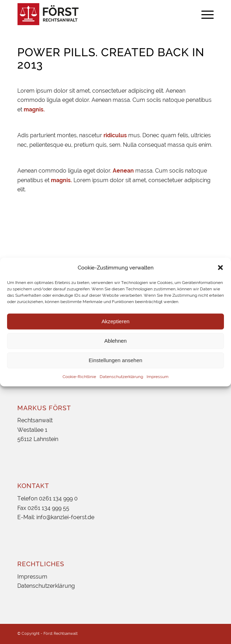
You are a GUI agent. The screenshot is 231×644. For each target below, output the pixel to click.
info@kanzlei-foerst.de (65, 517)
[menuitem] (204, 14)
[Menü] (204, 14)
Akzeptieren (115, 321)
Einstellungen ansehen (115, 360)
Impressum (158, 377)
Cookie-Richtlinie (79, 377)
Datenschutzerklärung (121, 377)
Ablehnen (115, 341)
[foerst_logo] (96, 14)
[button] (220, 267)
